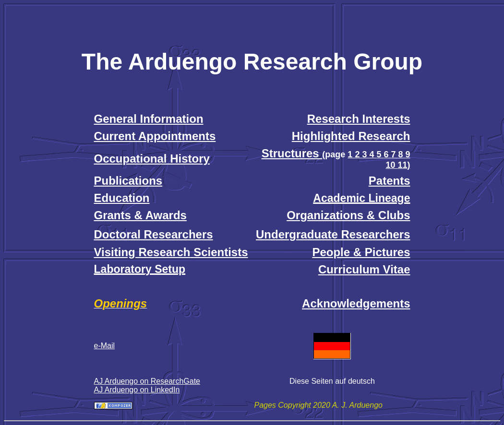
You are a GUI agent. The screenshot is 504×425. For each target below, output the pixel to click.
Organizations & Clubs (348, 215)
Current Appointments (155, 136)
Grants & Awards (140, 215)
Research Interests (359, 119)
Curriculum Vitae (364, 269)
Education (122, 198)
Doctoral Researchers (154, 234)
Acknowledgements (356, 303)
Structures (292, 153)
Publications (128, 181)
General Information (149, 119)
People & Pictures (361, 252)
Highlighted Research (351, 136)
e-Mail (105, 346)
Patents (390, 181)
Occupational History (152, 159)
